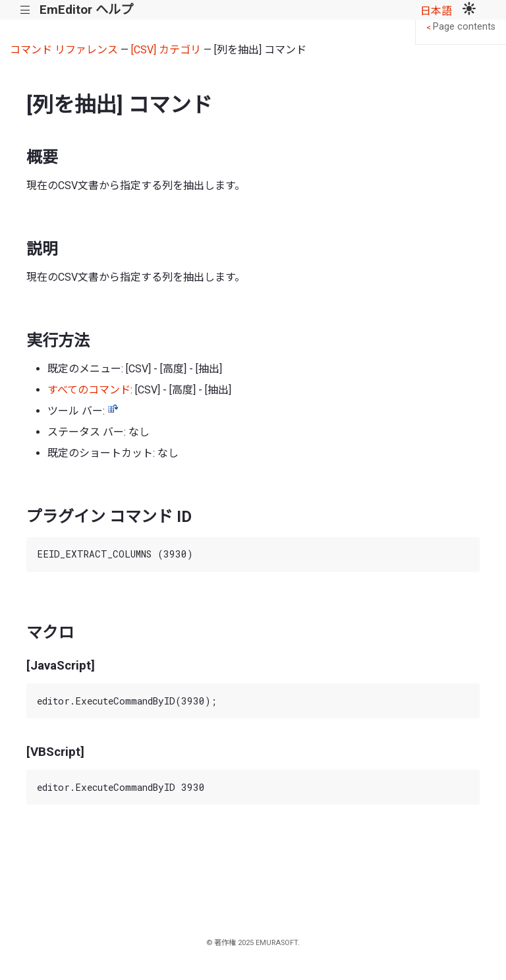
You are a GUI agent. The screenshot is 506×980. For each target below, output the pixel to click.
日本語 (436, 11)
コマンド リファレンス (64, 50)
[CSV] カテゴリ (166, 50)
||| (25, 10)
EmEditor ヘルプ (86, 10)
